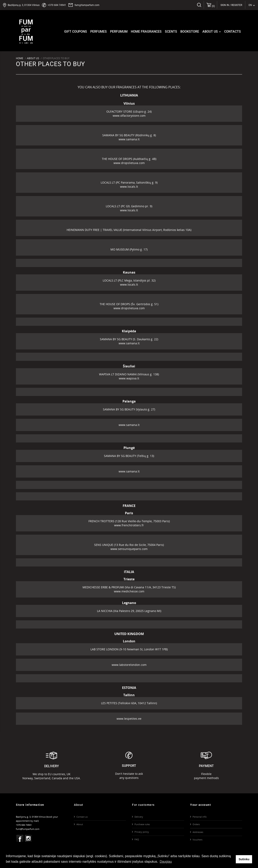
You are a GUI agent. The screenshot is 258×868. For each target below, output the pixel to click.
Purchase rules (142, 824)
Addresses (198, 832)
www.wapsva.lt (129, 378)
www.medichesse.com (129, 591)
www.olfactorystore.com (129, 116)
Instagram (29, 838)
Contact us (82, 817)
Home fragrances (146, 32)
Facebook (20, 838)
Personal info (200, 817)
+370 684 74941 (57, 5)
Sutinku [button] (244, 859)
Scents (171, 32)
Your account (201, 805)
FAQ (137, 839)
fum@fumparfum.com (87, 5)
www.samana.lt (129, 139)
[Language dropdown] (252, 5)
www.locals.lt (129, 187)
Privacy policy (142, 832)
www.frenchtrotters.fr (129, 525)
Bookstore (190, 32)
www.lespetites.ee (129, 719)
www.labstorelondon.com (129, 665)
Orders (196, 824)
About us (212, 32)
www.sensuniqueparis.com (129, 549)
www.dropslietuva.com (129, 163)
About (80, 824)
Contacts (233, 32)
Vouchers (197, 840)
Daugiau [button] (166, 862)
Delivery (139, 817)
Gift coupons (76, 32)
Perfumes (99, 32)
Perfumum (119, 32)
